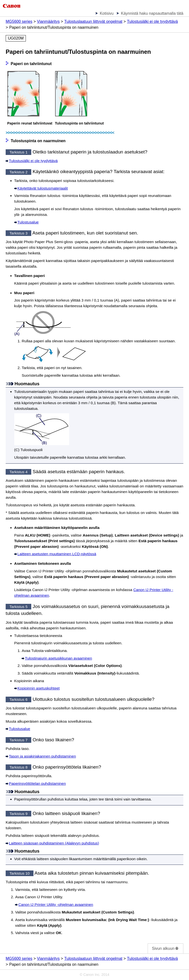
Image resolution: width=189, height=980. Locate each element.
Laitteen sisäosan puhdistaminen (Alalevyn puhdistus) (54, 843)
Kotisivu (107, 13)
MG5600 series (19, 21)
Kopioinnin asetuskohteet (39, 688)
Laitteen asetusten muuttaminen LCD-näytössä (57, 554)
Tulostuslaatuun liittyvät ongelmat (93, 21)
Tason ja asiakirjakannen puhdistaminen (42, 756)
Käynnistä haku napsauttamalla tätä (152, 13)
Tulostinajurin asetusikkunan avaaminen (58, 658)
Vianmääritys (48, 21)
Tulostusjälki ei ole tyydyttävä (152, 21)
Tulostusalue (28, 222)
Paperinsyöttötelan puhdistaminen (37, 783)
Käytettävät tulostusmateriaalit (43, 188)
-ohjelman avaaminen (56, 904)
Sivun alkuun (165, 948)
